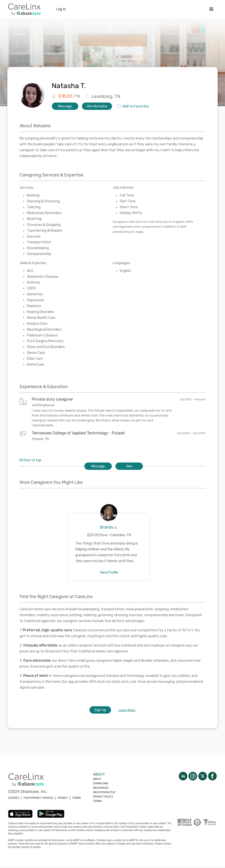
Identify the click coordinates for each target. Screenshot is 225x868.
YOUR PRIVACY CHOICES (38, 798)
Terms (97, 801)
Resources (101, 788)
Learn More (127, 710)
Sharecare (101, 783)
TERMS (76, 798)
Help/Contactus (104, 792)
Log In (61, 9)
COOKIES (14, 798)
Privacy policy (103, 797)
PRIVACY (63, 798)
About (97, 779)
